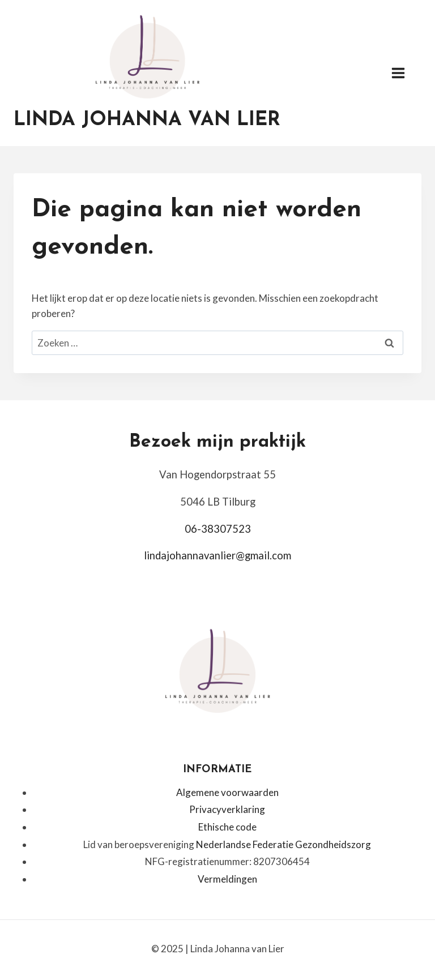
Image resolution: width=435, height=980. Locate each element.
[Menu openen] (404, 73)
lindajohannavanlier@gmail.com (217, 555)
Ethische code (227, 827)
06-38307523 (218, 529)
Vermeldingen (227, 879)
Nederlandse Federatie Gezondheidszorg (283, 844)
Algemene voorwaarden (227, 792)
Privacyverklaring (227, 809)
